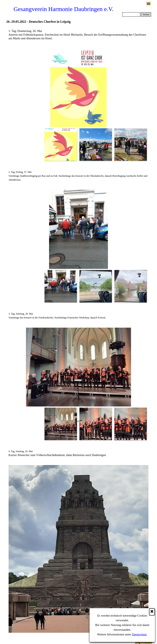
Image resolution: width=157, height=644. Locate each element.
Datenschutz (139, 634)
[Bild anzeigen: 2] (96, 144)
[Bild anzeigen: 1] (61, 144)
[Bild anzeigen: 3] (131, 144)
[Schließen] (152, 612)
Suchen (146, 14)
